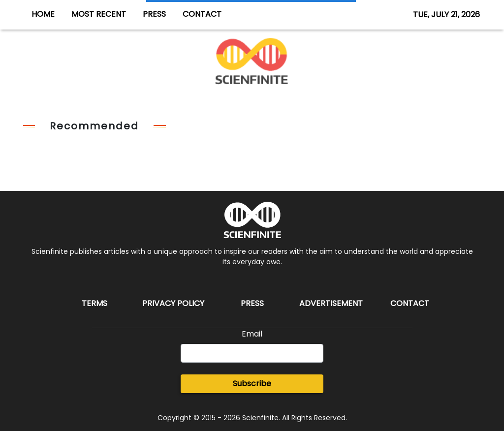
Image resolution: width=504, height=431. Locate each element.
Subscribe (252, 384)
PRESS (154, 14)
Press (252, 303)
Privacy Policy (173, 303)
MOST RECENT (99, 14)
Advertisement (331, 303)
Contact (410, 303)
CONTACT (202, 14)
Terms (94, 303)
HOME (43, 14)
